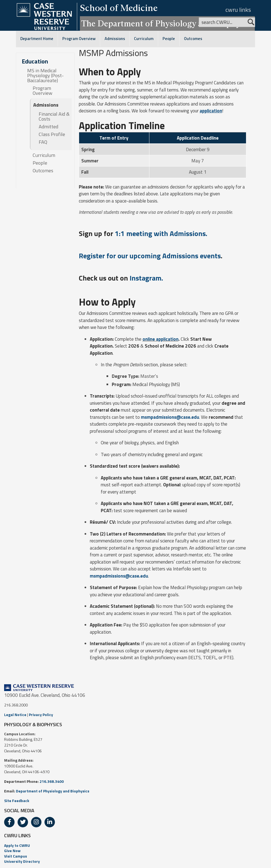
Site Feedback (17, 801)
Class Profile (52, 134)
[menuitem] (135, 845)
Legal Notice (15, 715)
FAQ (43, 142)
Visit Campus (16, 856)
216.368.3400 (52, 781)
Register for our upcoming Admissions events (150, 256)
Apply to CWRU (17, 845)
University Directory (22, 861)
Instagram (146, 278)
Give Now (12, 851)
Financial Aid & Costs (54, 117)
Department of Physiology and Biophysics (53, 791)
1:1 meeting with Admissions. (161, 233)
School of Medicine (119, 8)
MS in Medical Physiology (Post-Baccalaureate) (45, 76)
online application (160, 339)
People (169, 39)
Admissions (115, 39)
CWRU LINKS (17, 835)
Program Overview (79, 39)
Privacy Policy (41, 715)
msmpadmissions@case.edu (170, 417)
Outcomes (193, 39)
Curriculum (144, 39)
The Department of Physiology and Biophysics (167, 23)
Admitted (48, 127)
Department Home (37, 39)
